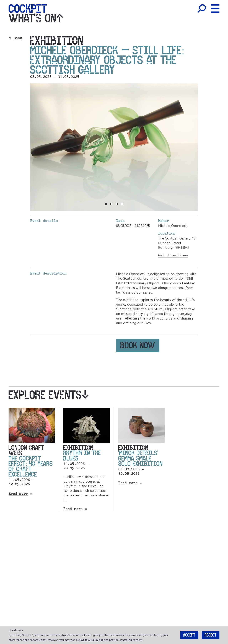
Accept (189, 635)
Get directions (173, 255)
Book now (138, 345)
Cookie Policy (90, 640)
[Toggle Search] (202, 9)
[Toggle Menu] (215, 9)
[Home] (28, 9)
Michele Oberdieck (173, 225)
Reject (211, 635)
